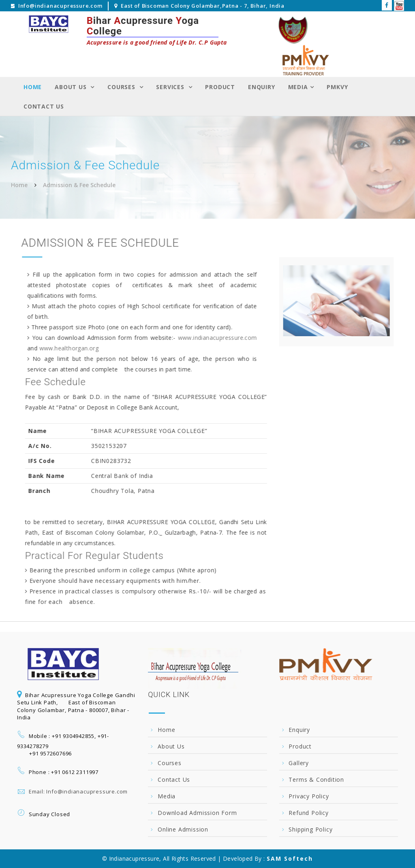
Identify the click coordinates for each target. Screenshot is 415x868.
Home (33, 87)
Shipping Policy (310, 829)
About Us (72, 87)
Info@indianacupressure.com (60, 6)
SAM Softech (290, 858)
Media (298, 87)
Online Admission (183, 829)
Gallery (299, 763)
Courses (122, 87)
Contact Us (44, 106)
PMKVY (337, 87)
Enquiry (262, 87)
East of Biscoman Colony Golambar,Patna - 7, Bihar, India (203, 6)
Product (220, 87)
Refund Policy (308, 813)
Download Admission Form (197, 813)
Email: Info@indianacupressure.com (78, 791)
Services (171, 87)
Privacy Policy (309, 796)
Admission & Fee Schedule (79, 185)
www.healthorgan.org (68, 348)
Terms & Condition (316, 779)
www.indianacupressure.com (216, 338)
